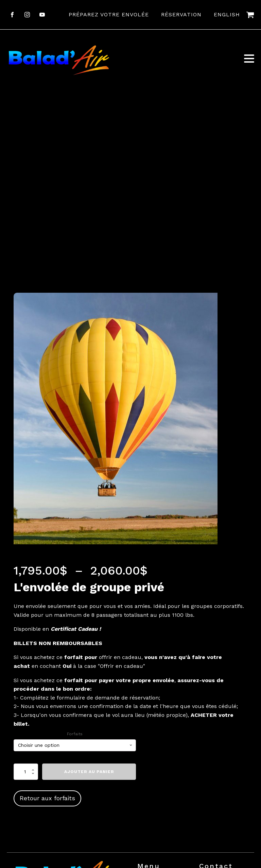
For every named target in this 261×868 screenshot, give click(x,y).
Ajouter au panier (89, 772)
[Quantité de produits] (26, 772)
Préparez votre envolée (109, 14)
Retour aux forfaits (47, 798)
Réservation (181, 14)
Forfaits (75, 734)
